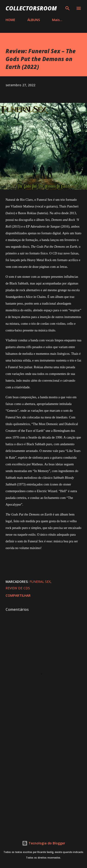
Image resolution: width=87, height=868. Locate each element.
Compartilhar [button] (18, 595)
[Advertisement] (43, 777)
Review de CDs (18, 588)
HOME (10, 20)
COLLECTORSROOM (31, 8)
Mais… (57, 20)
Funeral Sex (40, 582)
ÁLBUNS (34, 20)
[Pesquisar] (68, 8)
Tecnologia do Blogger (44, 843)
